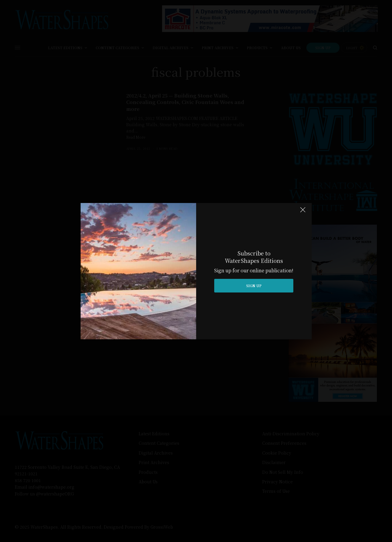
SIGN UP (254, 286)
